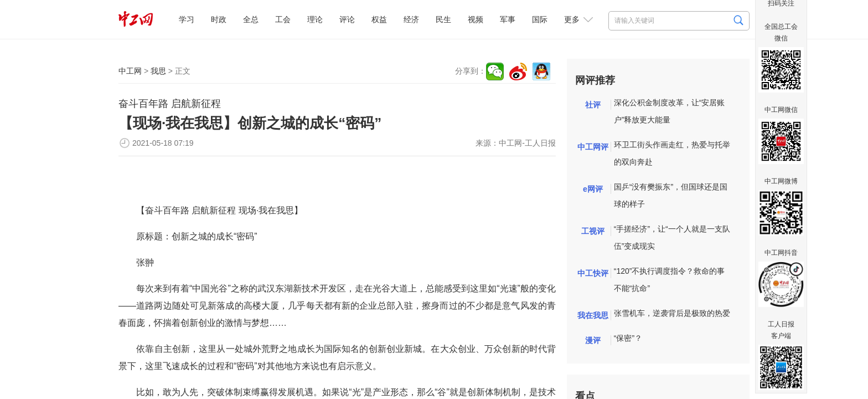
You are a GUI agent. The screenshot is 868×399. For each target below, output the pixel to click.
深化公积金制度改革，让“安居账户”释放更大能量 (670, 111)
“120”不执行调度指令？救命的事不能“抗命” (670, 280)
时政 (219, 19)
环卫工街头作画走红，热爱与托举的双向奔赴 (672, 153)
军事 (508, 19)
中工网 (130, 71)
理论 (315, 19)
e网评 (593, 189)
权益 (379, 19)
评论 (347, 19)
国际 (540, 19)
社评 (593, 105)
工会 (283, 19)
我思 (158, 71)
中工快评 (593, 273)
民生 (443, 19)
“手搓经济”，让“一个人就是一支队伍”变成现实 (672, 237)
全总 (251, 19)
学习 (187, 19)
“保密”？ (628, 338)
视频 (476, 19)
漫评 (593, 340)
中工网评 (593, 147)
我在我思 (593, 315)
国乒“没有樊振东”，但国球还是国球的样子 (671, 195)
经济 (411, 19)
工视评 (593, 231)
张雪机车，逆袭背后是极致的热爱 (672, 313)
